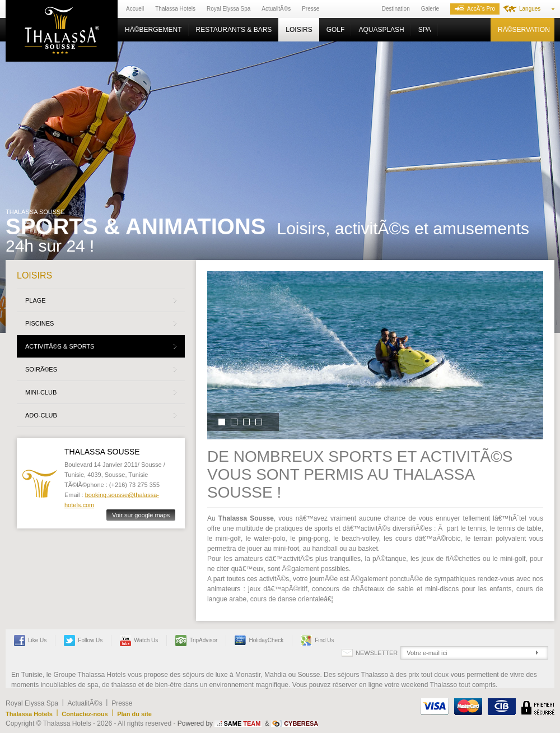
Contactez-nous (85, 714)
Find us (317, 641)
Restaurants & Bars (234, 30)
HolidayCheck (259, 641)
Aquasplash (381, 30)
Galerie (430, 9)
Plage (36, 300)
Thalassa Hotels (175, 9)
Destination (396, 9)
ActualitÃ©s (276, 9)
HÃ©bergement (153, 30)
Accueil (135, 9)
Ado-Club (41, 415)
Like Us (30, 641)
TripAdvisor (196, 641)
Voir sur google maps (141, 515)
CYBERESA (301, 723)
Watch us (139, 641)
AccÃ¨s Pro (475, 9)
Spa (425, 30)
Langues (530, 9)
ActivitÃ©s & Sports (60, 346)
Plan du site (134, 714)
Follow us (83, 641)
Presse (311, 9)
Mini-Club (41, 392)
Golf (336, 30)
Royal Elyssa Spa (228, 9)
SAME (242, 723)
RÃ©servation (524, 30)
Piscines (39, 323)
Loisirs (299, 30)
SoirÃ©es (41, 369)
